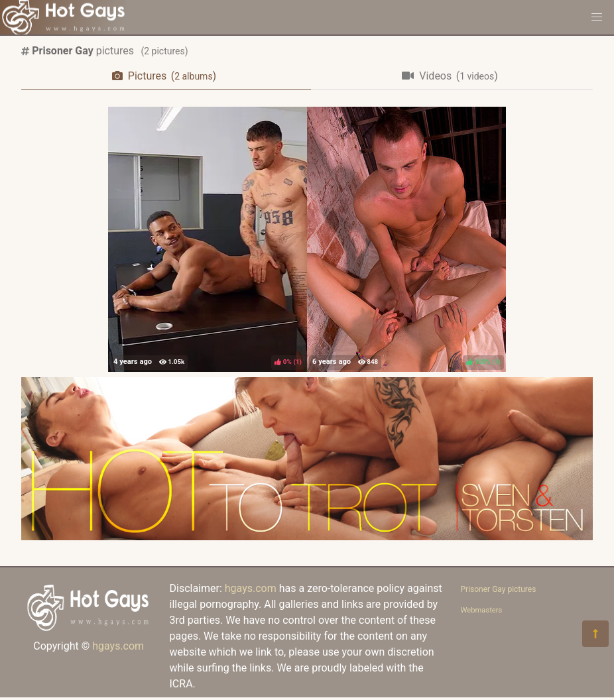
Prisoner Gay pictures (499, 589)
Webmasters (482, 610)
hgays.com (118, 646)
